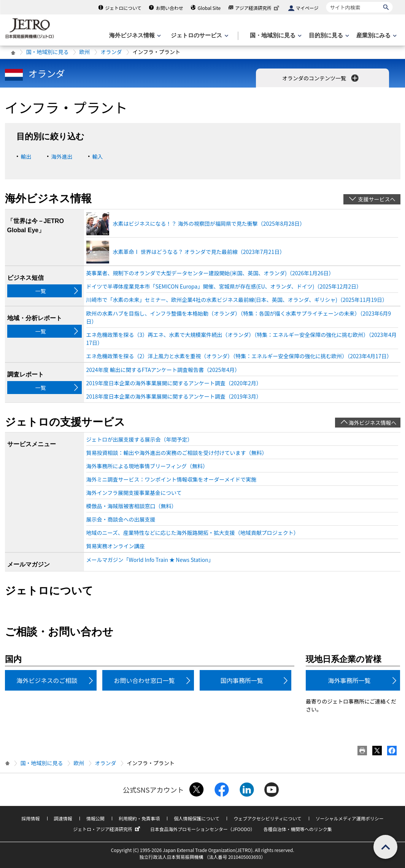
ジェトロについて (123, 8)
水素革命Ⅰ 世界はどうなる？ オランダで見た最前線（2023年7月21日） (199, 252)
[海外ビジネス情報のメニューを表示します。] (134, 36)
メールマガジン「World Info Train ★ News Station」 (150, 560)
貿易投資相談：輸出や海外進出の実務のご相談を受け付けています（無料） (177, 453)
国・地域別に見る (48, 52)
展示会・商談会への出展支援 (121, 519)
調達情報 (63, 818)
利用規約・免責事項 (139, 818)
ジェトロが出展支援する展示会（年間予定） (140, 439)
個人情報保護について (197, 818)
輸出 (26, 156)
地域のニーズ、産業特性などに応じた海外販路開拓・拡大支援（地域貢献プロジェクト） (193, 533)
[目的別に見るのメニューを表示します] (328, 36)
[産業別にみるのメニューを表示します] (376, 36)
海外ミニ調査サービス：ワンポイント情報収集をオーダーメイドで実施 (171, 479)
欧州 (85, 52)
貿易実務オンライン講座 (116, 546)
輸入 (98, 156)
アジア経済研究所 (258, 8)
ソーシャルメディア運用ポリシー (350, 818)
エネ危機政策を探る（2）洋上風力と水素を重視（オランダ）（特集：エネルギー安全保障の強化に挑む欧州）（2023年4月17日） (239, 356)
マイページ (307, 8)
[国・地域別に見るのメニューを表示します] (275, 36)
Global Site (209, 8)
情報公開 (95, 818)
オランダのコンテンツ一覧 (321, 78)
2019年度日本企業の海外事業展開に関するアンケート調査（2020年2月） (174, 383)
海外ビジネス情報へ (373, 423)
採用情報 (30, 818)
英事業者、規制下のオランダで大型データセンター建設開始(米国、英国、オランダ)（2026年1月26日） (210, 273)
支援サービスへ (377, 199)
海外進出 (62, 156)
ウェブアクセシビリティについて (267, 818)
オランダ (111, 52)
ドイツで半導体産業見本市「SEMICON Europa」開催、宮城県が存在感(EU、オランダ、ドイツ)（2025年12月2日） (224, 286)
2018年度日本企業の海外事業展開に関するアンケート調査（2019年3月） (174, 396)
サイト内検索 (326, 2)
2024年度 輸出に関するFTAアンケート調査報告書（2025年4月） (163, 370)
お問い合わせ (170, 8)
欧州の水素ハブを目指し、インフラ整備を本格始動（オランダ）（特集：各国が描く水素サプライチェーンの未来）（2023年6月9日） (239, 317)
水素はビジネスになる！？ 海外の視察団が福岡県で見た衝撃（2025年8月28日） (209, 223)
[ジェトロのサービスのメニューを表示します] (199, 36)
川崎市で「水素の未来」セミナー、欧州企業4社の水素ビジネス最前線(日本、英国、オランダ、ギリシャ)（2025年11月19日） (237, 300)
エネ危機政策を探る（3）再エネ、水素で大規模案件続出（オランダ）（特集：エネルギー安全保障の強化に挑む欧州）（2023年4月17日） (242, 339)
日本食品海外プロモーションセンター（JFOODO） (203, 829)
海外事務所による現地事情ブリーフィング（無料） (147, 466)
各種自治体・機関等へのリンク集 (298, 829)
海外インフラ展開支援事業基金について (134, 493)
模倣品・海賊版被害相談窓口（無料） (132, 506)
